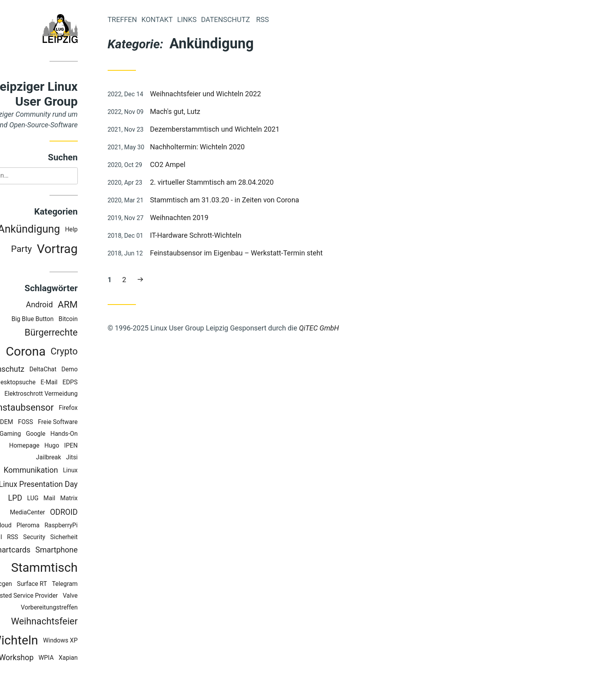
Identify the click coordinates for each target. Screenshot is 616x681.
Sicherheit (96, 538)
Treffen (155, 19)
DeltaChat (75, 370)
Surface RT (64, 585)
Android (71, 306)
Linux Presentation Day (71, 485)
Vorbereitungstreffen (82, 608)
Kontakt (189, 19)
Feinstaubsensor (52, 408)
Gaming (42, 434)
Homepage (57, 446)
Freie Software (90, 423)
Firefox (101, 408)
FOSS (58, 423)
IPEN (103, 446)
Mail (82, 499)
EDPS (102, 383)
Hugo (84, 446)
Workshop (49, 658)
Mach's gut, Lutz (207, 111)
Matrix (101, 499)
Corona (58, 352)
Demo (102, 370)
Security (66, 538)
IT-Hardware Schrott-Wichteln (228, 235)
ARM (100, 305)
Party (54, 250)
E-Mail (82, 383)
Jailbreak (81, 458)
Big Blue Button (65, 320)
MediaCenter (60, 513)
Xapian (101, 658)
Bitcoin (100, 320)
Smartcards (43, 551)
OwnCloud (30, 526)
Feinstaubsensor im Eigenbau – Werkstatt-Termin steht (269, 253)
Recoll (26, 538)
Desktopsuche (48, 383)
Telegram (97, 585)
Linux (103, 471)
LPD (48, 499)
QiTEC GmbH (351, 328)
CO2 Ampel (200, 164)
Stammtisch (77, 568)
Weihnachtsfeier (77, 622)
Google (68, 434)
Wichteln (47, 641)
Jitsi (104, 458)
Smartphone (89, 551)
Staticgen (31, 585)
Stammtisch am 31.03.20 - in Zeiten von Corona (257, 200)
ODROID (96, 513)
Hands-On (96, 434)
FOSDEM (33, 423)
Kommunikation (63, 471)
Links (219, 19)
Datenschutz (35, 370)
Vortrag (90, 250)
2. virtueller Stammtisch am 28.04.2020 (244, 182)
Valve (103, 596)
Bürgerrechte (83, 334)
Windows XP (93, 641)
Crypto (96, 352)
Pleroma (60, 526)
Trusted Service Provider (57, 596)
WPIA (78, 658)
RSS (45, 538)
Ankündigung (61, 230)
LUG (65, 499)
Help (104, 230)
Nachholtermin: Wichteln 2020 (230, 147)
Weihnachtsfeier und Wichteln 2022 (238, 94)
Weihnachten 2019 (212, 218)
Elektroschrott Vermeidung (73, 395)
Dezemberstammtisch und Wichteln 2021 (247, 129)
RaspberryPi (93, 526)
